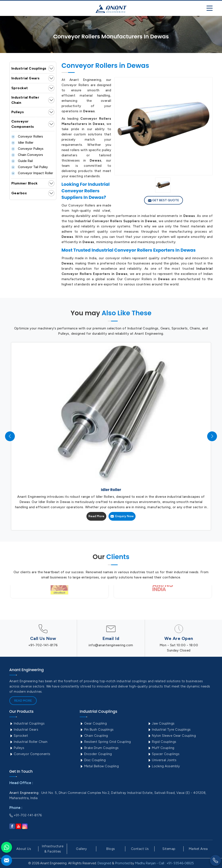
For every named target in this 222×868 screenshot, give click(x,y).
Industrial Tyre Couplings (169, 730)
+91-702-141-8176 (43, 645)
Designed (104, 863)
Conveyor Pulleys (27, 149)
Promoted (122, 863)
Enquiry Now (122, 516)
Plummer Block (25, 183)
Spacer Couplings (164, 754)
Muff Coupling (161, 748)
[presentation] (10, 436)
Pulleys (18, 112)
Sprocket (20, 88)
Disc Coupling (93, 760)
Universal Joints (162, 760)
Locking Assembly (164, 766)
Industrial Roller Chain (25, 100)
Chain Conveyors (27, 155)
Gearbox (19, 193)
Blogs (111, 849)
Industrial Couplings (29, 68)
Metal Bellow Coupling (99, 766)
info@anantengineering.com (111, 645)
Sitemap (169, 849)
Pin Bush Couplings (97, 730)
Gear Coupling (93, 723)
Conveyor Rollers (27, 136)
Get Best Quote (163, 200)
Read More (96, 516)
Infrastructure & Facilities (53, 849)
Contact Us (140, 849)
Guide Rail (22, 161)
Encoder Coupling (96, 754)
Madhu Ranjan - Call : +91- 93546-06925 (164, 863)
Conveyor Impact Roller (32, 173)
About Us (24, 849)
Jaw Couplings (161, 723)
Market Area (198, 849)
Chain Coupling (94, 736)
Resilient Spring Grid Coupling (105, 742)
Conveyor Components (23, 124)
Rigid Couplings (162, 742)
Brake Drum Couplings (99, 748)
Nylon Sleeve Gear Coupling (172, 736)
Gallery (82, 849)
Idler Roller (22, 143)
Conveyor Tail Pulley (30, 167)
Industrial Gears (26, 78)
